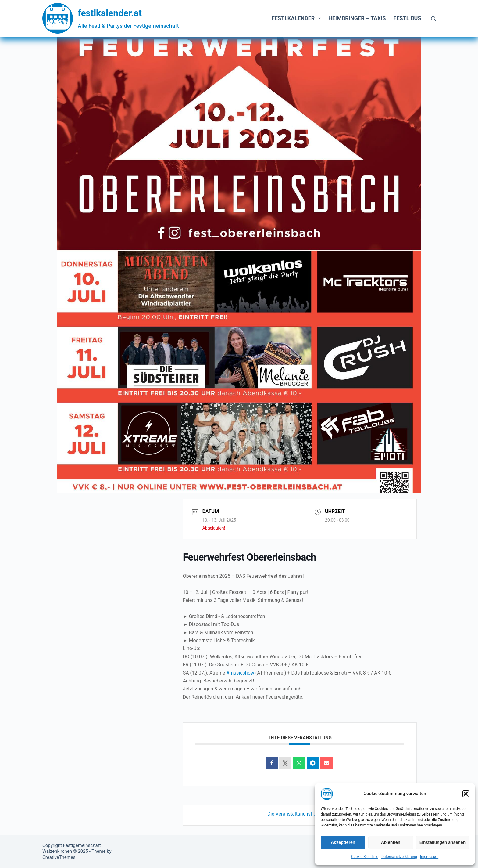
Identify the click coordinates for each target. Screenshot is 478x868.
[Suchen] (433, 18)
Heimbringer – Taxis (357, 18)
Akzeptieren (343, 842)
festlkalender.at (110, 13)
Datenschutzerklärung (399, 857)
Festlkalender (297, 18)
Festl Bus (407, 18)
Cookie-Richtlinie (365, 857)
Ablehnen (391, 842)
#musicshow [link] (240, 673)
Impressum (429, 857)
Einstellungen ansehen (442, 842)
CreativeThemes (59, 857)
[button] (466, 794)
